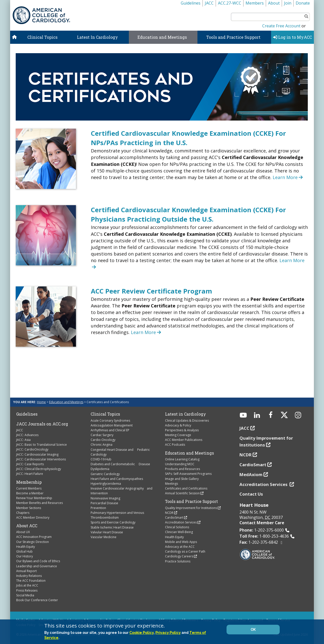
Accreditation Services (181, 522)
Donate (303, 3)
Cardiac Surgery (102, 435)
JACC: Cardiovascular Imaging (37, 454)
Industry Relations (29, 576)
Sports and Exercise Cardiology (113, 522)
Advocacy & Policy (178, 425)
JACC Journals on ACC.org (42, 424)
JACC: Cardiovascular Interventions (41, 459)
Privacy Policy (168, 632)
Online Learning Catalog (182, 459)
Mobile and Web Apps (181, 542)
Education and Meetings (162, 37)
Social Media (25, 595)
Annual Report (26, 571)
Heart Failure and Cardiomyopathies (117, 479)
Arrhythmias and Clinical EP (110, 430)
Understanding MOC (180, 464)
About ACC (27, 526)
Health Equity (26, 547)
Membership (29, 482)
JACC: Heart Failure (30, 474)
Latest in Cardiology (186, 414)
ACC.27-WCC (230, 3)
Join (288, 3)
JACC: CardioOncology (32, 449)
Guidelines (191, 3)
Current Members (29, 488)
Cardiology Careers (179, 556)
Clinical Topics (42, 37)
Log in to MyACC (292, 37)
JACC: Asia (23, 440)
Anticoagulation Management (112, 425)
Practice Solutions (178, 561)
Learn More (288, 177)
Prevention (98, 508)
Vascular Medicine (104, 537)
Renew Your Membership (34, 498)
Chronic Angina (102, 445)
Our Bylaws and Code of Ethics (38, 561)
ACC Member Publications (184, 440)
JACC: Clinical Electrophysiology (39, 469)
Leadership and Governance (37, 566)
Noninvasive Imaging (105, 498)
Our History (25, 556)
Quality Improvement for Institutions (191, 508)
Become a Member (30, 493)
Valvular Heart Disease (107, 532)
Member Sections (29, 508)
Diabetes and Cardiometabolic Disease (120, 464)
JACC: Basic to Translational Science (42, 445)
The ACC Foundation (31, 581)
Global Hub (24, 551)
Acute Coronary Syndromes (110, 421)
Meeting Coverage (178, 435)
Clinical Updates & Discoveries (187, 421)
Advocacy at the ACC (180, 547)
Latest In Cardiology (97, 37)
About (274, 3)
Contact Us (251, 494)
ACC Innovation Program (34, 537)
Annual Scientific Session (182, 493)
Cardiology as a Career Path (185, 551)
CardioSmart (174, 518)
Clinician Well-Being (179, 532)
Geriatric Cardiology (105, 474)
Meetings (171, 484)
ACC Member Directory (33, 518)
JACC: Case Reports (30, 464)
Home (41, 402)
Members (255, 3)
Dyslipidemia (100, 469)
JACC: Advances (27, 435)
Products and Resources (183, 469)
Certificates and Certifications (186, 488)
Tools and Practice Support (233, 37)
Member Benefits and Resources (39, 503)
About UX (23, 532)
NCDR (169, 513)
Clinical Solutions (177, 527)
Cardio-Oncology (103, 440)
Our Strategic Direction (33, 542)
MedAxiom (251, 474)
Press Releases (27, 590)
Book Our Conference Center (37, 600)
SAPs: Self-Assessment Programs (188, 474)
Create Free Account (281, 26)
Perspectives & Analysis (182, 430)
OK (253, 630)
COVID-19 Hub (101, 459)
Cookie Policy (141, 632)
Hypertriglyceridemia (106, 484)
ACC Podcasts (175, 445)
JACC (209, 3)
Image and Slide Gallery (182, 479)
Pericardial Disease (104, 503)
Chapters (23, 513)
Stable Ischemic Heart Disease (112, 527)
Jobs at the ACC (27, 585)
